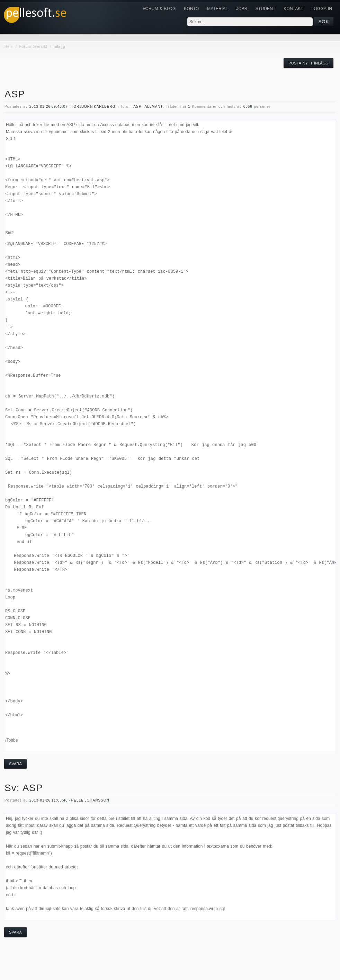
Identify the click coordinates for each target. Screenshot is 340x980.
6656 (248, 107)
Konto (191, 9)
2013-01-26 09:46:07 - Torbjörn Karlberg (73, 107)
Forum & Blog (159, 9)
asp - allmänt (148, 107)
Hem (9, 47)
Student (265, 9)
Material (217, 9)
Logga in (322, 9)
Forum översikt (33, 47)
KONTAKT (293, 9)
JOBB (242, 9)
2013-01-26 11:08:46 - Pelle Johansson (69, 800)
